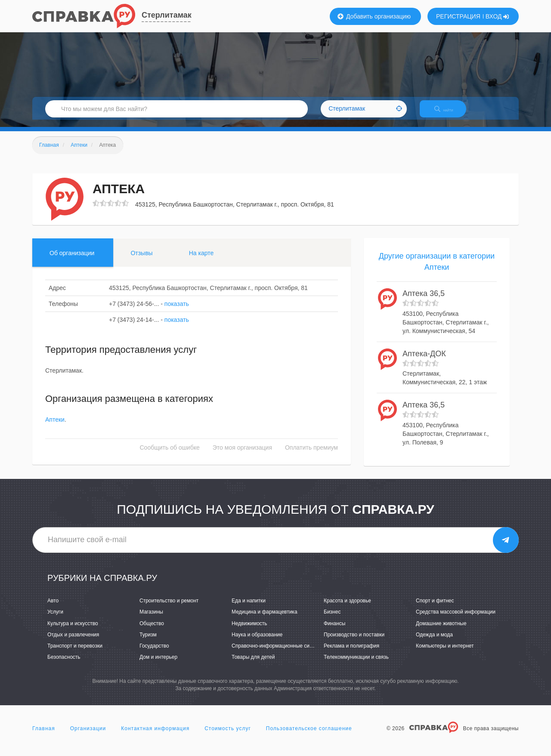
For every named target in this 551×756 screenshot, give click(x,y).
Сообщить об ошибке (170, 455)
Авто (53, 608)
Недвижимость (249, 631)
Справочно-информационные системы (278, 653)
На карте (201, 260)
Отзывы (141, 260)
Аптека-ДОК (424, 361)
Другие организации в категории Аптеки (437, 269)
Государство (154, 653)
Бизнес (332, 620)
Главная (44, 736)
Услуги (55, 620)
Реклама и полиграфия (351, 653)
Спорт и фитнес (435, 608)
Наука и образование (257, 642)
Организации (88, 736)
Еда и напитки (249, 608)
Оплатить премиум (311, 455)
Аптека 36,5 (424, 301)
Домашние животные (441, 631)
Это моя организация (242, 455)
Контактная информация (155, 736)
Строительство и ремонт (169, 608)
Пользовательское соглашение (309, 736)
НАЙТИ (450, 114)
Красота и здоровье (347, 608)
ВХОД (497, 16)
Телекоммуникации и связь (356, 664)
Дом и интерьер (158, 664)
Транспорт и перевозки (75, 653)
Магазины (151, 620)
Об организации (72, 260)
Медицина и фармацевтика (265, 620)
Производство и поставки (354, 642)
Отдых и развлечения (73, 642)
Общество (152, 631)
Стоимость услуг (228, 736)
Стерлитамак (167, 15)
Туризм (148, 642)
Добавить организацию (374, 16)
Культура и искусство (73, 631)
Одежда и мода (434, 642)
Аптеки (55, 427)
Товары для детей (253, 664)
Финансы (334, 631)
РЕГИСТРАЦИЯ (458, 16)
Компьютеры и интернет (445, 653)
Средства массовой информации (456, 620)
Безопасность (64, 664)
